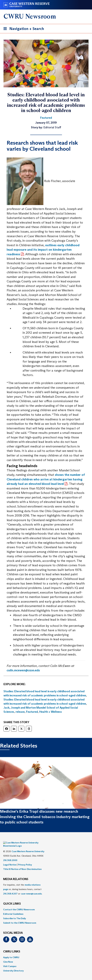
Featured (32, 712)
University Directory (13, 966)
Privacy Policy (25, 860)
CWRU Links (12, 947)
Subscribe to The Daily (15, 914)
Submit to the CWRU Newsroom (20, 918)
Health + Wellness (51, 712)
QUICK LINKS (12, 899)
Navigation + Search (23, 29)
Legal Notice (10, 860)
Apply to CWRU (11, 953)
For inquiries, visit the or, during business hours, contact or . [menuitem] (23, 885)
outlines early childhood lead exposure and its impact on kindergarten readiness (43, 250)
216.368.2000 (10, 855)
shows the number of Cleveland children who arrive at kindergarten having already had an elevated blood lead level (46, 479)
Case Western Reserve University (28, 847)
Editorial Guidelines (13, 909)
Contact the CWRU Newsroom (19, 905)
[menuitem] (46, 905)
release (20, 712)
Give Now (8, 957)
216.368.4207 (10, 889)
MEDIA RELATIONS (16, 874)
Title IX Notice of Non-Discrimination (22, 864)
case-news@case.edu (31, 889)
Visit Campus (10, 961)
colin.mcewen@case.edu (23, 670)
